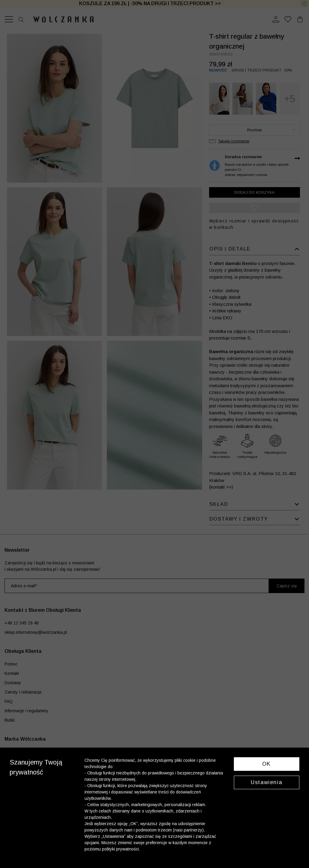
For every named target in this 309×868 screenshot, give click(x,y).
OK (267, 764)
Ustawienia (266, 782)
